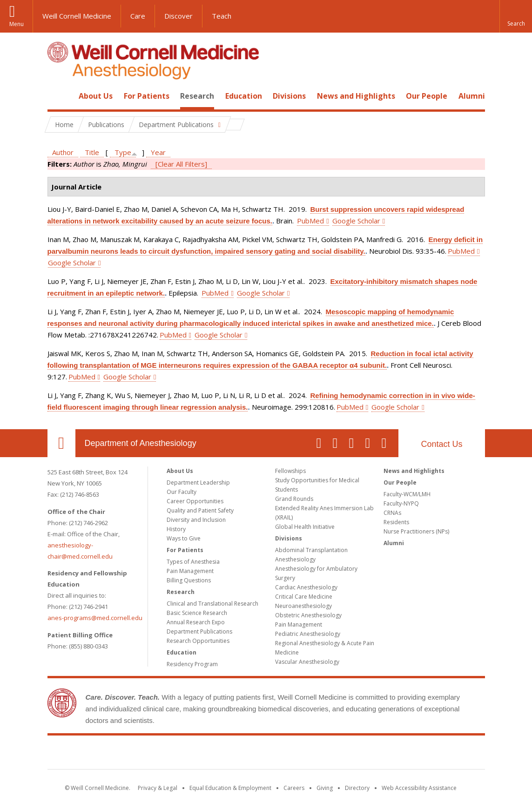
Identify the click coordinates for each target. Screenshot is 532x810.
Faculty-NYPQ (401, 503)
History (176, 529)
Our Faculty (182, 492)
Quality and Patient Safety (200, 510)
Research (197, 96)
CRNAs (392, 513)
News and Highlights (356, 96)
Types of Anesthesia (193, 562)
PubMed (310, 221)
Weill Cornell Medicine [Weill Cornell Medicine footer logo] (266, 754)
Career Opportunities (195, 501)
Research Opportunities (198, 641)
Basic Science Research (197, 613)
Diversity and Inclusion (196, 520)
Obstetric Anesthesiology (308, 615)
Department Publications (199, 631)
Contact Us (441, 444)
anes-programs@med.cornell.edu (95, 618)
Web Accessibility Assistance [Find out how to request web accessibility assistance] (419, 788)
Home (58, 96)
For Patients (147, 96)
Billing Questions (189, 580)
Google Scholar (356, 221)
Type (123, 152)
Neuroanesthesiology (303, 606)
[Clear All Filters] (181, 164)
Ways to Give (184, 538)
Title (92, 152)
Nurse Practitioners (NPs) (416, 531)
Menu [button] (17, 24)
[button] (516, 16)
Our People (427, 96)
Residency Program (192, 664)
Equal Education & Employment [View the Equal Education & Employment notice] (230, 788)
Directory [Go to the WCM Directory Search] (357, 788)
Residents (396, 522)
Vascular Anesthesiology (307, 662)
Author (63, 152)
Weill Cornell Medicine (77, 16)
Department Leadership (198, 483)
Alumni (472, 96)
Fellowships (290, 471)
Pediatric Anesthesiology (308, 634)
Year (158, 152)
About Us (96, 96)
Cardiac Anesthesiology (306, 587)
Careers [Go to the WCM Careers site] (294, 788)
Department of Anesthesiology (141, 443)
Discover (178, 16)
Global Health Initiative (305, 527)
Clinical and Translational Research (212, 604)
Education (244, 96)
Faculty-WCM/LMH (407, 494)
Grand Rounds (294, 499)
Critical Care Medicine (304, 597)
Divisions (289, 96)
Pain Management (190, 571)
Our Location (61, 443)
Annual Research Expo (196, 622)
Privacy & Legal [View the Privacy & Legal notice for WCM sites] (158, 788)
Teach (222, 16)
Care (138, 16)
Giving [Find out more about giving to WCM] (325, 788)
